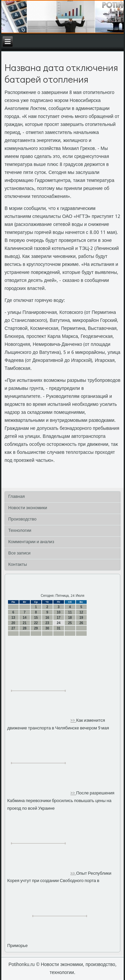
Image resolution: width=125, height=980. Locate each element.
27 (13, 628)
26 (81, 623)
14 (24, 618)
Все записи (19, 553)
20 (13, 623)
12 (81, 612)
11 (70, 612)
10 (58, 612)
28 (24, 628)
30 (47, 628)
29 (36, 628)
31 (58, 628)
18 (70, 618)
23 (47, 623)
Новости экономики (28, 508)
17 (58, 618)
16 (47, 618)
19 (81, 618)
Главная (16, 497)
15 (36, 618)
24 (58, 623)
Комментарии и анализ (31, 542)
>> (73, 721)
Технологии (20, 531)
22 (36, 623)
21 (24, 623)
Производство (22, 519)
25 (70, 623)
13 (13, 618)
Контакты (18, 565)
